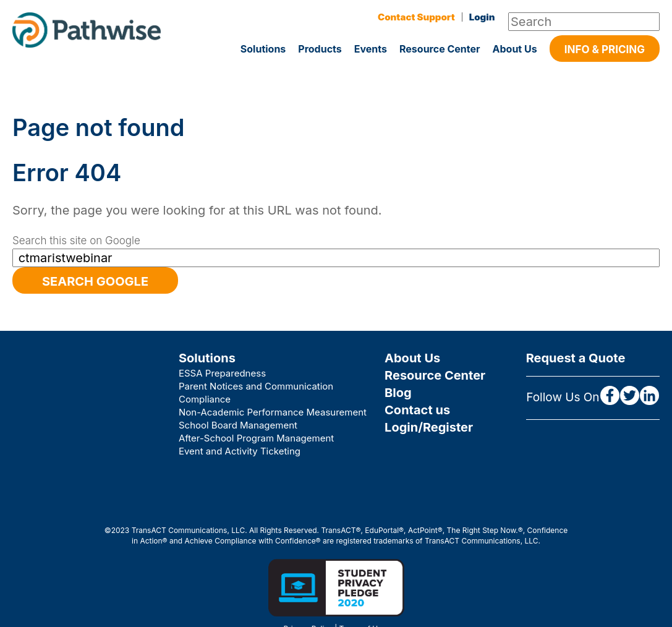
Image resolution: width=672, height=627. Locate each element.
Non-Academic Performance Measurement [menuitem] (273, 412)
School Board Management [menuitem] (238, 425)
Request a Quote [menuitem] (576, 358)
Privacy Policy (308, 588)
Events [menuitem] (371, 49)
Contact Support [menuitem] (416, 17)
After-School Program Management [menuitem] (256, 438)
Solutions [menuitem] (207, 358)
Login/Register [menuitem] (429, 427)
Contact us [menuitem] (417, 410)
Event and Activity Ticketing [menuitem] (240, 451)
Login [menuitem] (482, 17)
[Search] (584, 22)
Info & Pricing (605, 49)
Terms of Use (363, 588)
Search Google (95, 281)
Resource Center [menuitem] (435, 375)
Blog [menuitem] (398, 393)
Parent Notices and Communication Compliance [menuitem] (256, 393)
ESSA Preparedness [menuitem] (222, 373)
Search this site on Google (76, 241)
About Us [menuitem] (515, 49)
